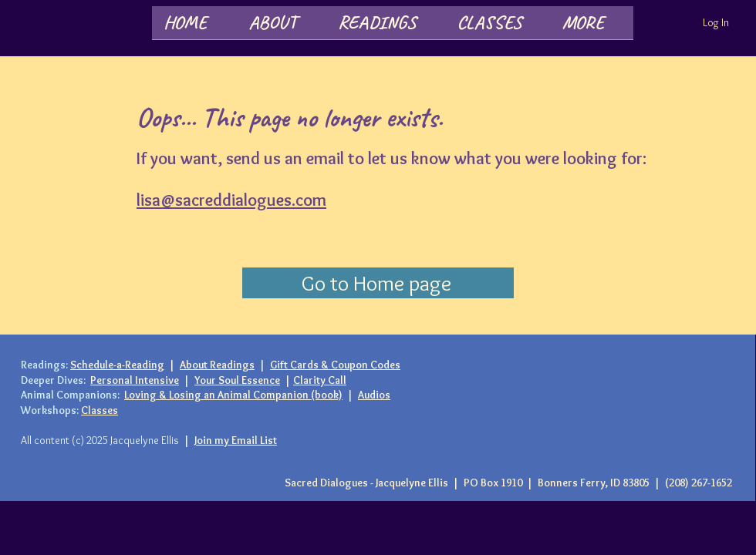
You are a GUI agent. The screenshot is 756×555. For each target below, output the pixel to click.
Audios (374, 395)
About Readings (217, 365)
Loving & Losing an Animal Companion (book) (233, 395)
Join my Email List (236, 440)
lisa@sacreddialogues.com (231, 200)
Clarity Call (320, 380)
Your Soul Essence (237, 380)
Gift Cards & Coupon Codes (335, 365)
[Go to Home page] (378, 283)
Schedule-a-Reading (117, 365)
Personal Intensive (135, 380)
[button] (282, 28)
